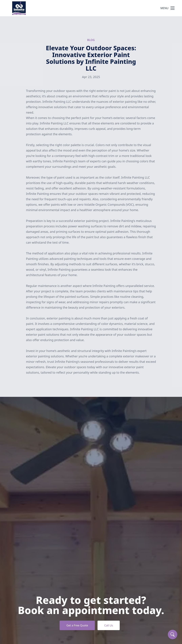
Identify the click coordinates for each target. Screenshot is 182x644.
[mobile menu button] (173, 8)
